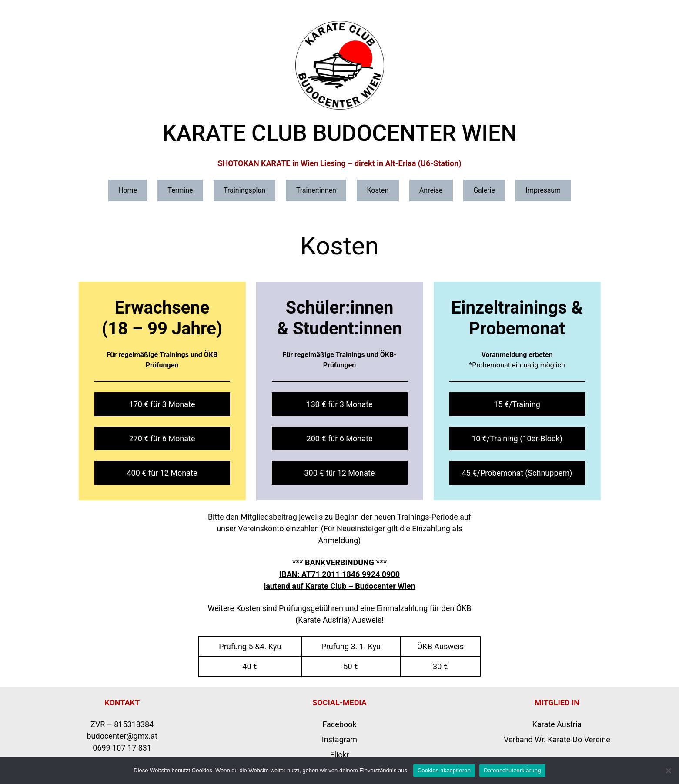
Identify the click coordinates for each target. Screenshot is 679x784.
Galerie (484, 190)
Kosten (378, 190)
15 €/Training (517, 404)
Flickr (339, 755)
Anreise (431, 190)
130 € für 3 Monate (340, 404)
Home (128, 190)
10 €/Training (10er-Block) (517, 439)
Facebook (339, 724)
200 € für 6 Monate (340, 439)
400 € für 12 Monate (162, 473)
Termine (181, 190)
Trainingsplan (244, 190)
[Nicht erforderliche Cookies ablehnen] (668, 771)
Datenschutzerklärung (512, 770)
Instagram (339, 739)
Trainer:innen (316, 190)
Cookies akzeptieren (444, 770)
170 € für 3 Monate (162, 404)
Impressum (544, 190)
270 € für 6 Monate (162, 439)
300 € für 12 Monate (340, 473)
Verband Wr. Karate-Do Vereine (557, 739)
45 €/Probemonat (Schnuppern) (517, 473)
